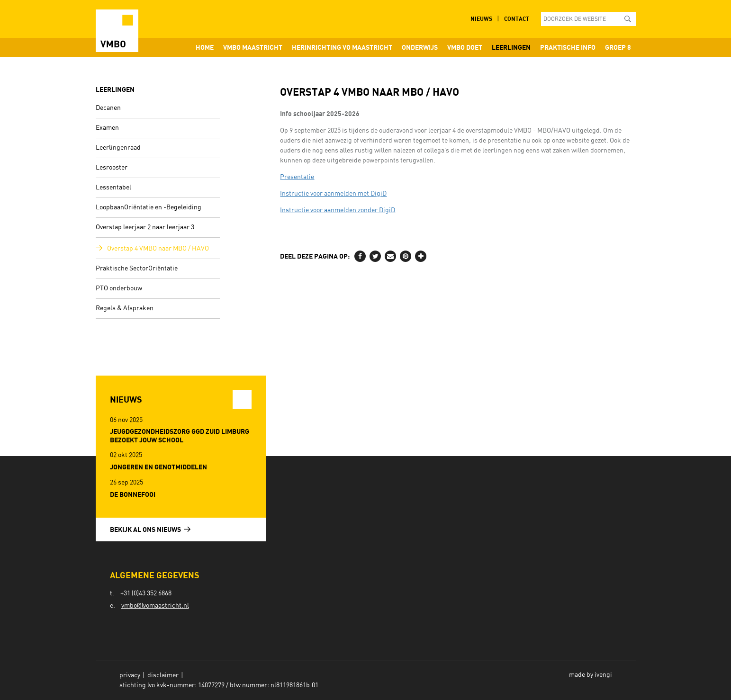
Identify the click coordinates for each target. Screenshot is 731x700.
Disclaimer (163, 675)
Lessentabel (113, 188)
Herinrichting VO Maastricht (342, 47)
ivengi (603, 675)
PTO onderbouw (119, 288)
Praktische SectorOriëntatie (137, 269)
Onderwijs (420, 47)
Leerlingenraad (118, 148)
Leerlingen (511, 47)
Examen (107, 128)
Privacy (130, 675)
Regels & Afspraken (125, 308)
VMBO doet (465, 47)
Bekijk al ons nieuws (150, 529)
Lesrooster (112, 168)
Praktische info (568, 47)
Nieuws (481, 19)
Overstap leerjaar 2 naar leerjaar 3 (145, 227)
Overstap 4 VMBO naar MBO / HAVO (158, 249)
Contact (517, 19)
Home (205, 47)
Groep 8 (618, 47)
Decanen (108, 108)
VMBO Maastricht (253, 47)
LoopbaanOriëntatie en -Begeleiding (149, 207)
